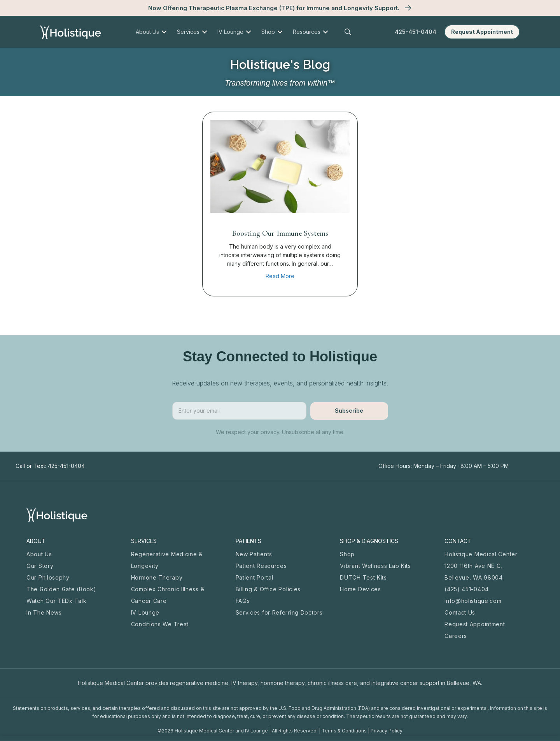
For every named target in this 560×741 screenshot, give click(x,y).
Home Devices (360, 589)
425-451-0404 (416, 32)
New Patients (254, 554)
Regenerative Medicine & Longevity (167, 560)
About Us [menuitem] (147, 32)
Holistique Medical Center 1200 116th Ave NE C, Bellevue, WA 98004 (481, 566)
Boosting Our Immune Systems (280, 233)
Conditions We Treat (160, 624)
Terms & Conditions (344, 731)
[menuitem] (164, 32)
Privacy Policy (387, 731)
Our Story (40, 566)
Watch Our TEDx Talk (56, 601)
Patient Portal (255, 577)
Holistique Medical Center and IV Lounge (221, 731)
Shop (347, 554)
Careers (456, 636)
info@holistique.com (473, 601)
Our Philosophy (48, 577)
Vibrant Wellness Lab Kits (375, 566)
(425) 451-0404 (467, 589)
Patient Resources (261, 566)
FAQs (243, 601)
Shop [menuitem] (268, 32)
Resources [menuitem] (307, 32)
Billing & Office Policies (268, 589)
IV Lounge (145, 612)
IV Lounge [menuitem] (230, 32)
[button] (349, 32)
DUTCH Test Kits (363, 577)
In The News (44, 612)
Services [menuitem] (188, 32)
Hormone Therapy (157, 577)
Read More (280, 276)
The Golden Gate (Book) (61, 589)
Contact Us (460, 612)
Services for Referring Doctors (279, 612)
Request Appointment (475, 624)
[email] (239, 411)
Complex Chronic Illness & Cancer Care (168, 595)
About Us (39, 554)
